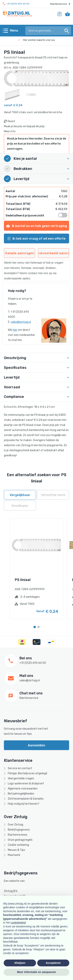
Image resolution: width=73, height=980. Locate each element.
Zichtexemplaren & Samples (26, 799)
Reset (11, 121)
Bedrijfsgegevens (19, 830)
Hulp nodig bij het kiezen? (24, 804)
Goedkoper (20, 506)
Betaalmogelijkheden (21, 794)
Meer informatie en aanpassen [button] (36, 972)
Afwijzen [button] (20, 963)
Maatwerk (14, 855)
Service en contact (20, 768)
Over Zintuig (15, 825)
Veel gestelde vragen (21, 778)
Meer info (10, 131)
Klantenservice (60, 4)
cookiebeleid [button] (18, 923)
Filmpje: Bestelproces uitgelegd (27, 773)
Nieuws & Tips (16, 850)
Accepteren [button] (53, 963)
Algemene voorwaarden (23, 789)
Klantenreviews (18, 835)
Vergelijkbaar (20, 495)
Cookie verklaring (18, 845)
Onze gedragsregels (20, 840)
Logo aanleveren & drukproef (26, 784)
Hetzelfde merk (53, 495)
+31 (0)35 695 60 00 (16, 4)
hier (15, 330)
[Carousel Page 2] (39, 627)
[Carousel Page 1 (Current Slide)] (35, 627)
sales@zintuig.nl (21, 322)
